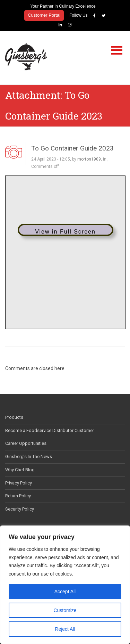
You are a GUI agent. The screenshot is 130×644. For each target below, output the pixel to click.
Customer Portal (44, 15)
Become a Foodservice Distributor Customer (50, 430)
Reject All (65, 629)
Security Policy (20, 509)
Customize (65, 610)
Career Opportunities (26, 443)
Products (14, 417)
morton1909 (89, 159)
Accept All (65, 592)
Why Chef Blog (20, 470)
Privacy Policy (19, 483)
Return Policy (18, 496)
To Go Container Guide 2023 (72, 148)
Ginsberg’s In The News (29, 456)
